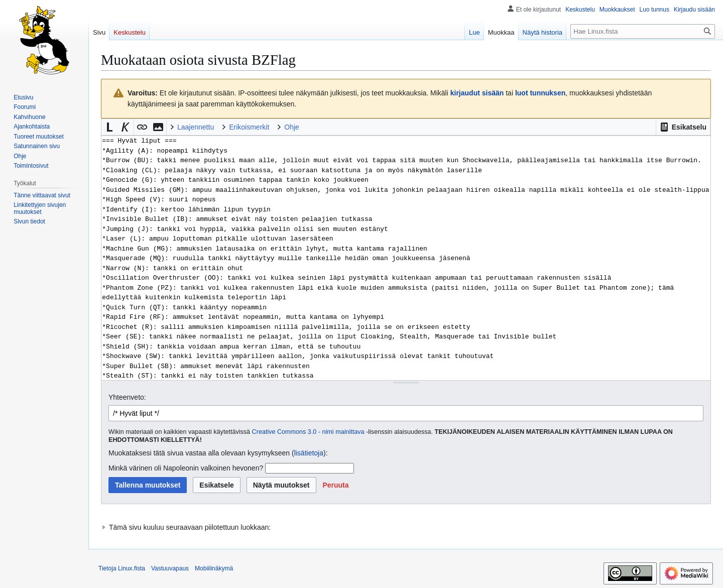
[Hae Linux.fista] (643, 31)
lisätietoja (309, 453)
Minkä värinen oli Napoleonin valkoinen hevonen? (186, 468)
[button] (683, 127)
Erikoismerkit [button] (249, 127)
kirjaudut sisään (477, 93)
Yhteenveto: (127, 397)
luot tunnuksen (540, 93)
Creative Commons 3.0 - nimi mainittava (308, 432)
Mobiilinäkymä (214, 568)
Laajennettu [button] (196, 127)
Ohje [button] (292, 127)
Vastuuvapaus (170, 568)
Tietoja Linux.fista (122, 568)
